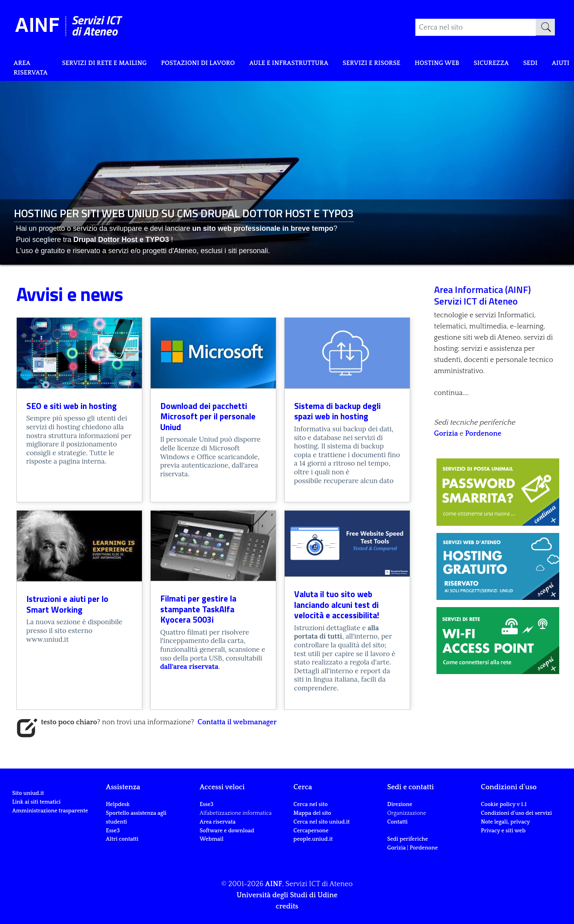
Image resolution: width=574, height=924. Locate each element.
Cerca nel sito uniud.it (321, 822)
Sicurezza (540, 65)
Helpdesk (118, 804)
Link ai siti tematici (36, 830)
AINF (274, 884)
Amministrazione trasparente (50, 838)
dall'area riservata (189, 666)
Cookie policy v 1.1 (504, 804)
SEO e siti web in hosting (72, 406)
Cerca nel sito (311, 804)
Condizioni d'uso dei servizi (516, 813)
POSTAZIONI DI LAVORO (217, 65)
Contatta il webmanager (237, 722)
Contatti (397, 822)
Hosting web (481, 65)
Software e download (227, 831)
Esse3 (114, 831)
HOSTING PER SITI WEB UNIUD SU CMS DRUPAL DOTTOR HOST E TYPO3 (184, 213)
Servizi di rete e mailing (114, 65)
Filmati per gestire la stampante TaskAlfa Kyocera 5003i (198, 609)
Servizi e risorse (409, 65)
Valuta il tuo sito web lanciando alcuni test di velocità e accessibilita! (337, 605)
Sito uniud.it (28, 821)
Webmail (212, 839)
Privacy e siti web (503, 831)
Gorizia (447, 434)
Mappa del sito (312, 813)
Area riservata (33, 70)
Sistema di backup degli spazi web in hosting (337, 411)
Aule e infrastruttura (318, 65)
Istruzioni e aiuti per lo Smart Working (67, 604)
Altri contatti (122, 839)
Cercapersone (311, 831)
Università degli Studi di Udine (287, 895)
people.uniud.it (313, 839)
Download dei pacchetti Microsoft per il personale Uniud (208, 416)
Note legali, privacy (505, 822)
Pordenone (483, 434)
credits (287, 906)
